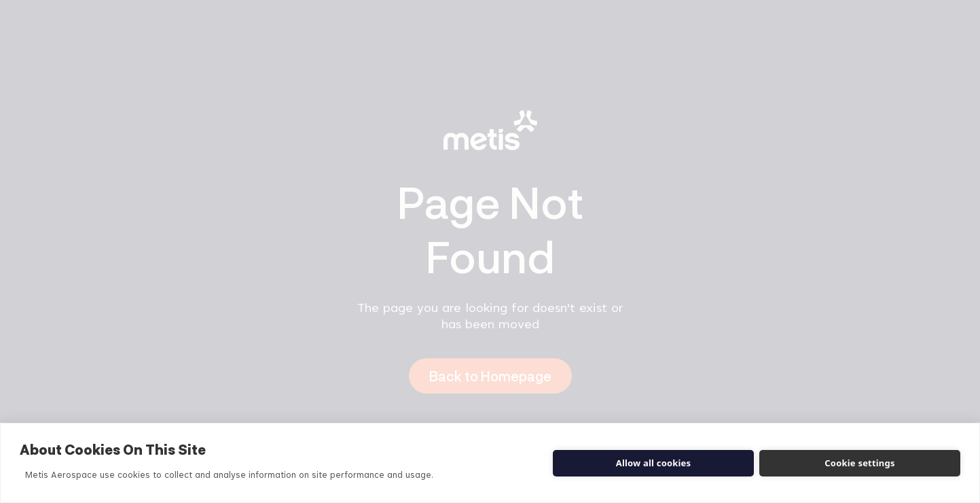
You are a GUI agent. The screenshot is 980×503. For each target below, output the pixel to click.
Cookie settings (859, 463)
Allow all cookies (654, 463)
